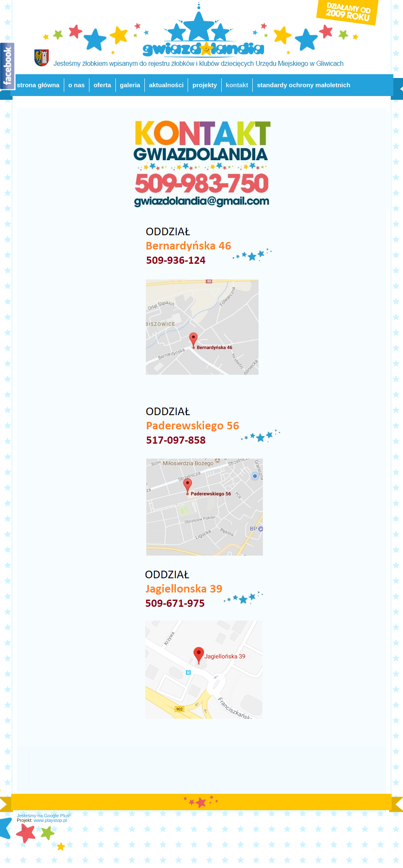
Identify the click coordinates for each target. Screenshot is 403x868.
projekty (204, 85)
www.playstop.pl (50, 820)
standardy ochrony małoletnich (304, 85)
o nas (77, 85)
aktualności (166, 85)
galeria (130, 85)
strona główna (38, 85)
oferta (102, 85)
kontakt (237, 85)
